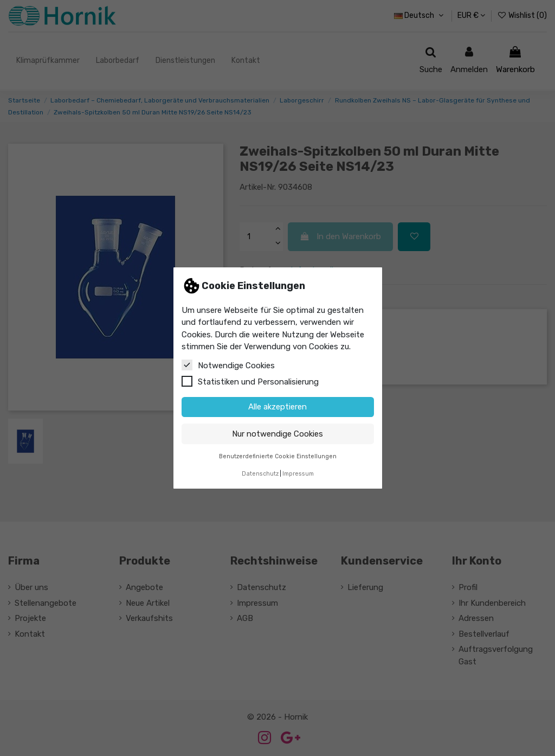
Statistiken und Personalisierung (250, 381)
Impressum (298, 474)
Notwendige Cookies (228, 365)
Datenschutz (260, 474)
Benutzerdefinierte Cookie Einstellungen (278, 456)
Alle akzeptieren (277, 407)
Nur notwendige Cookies (277, 434)
